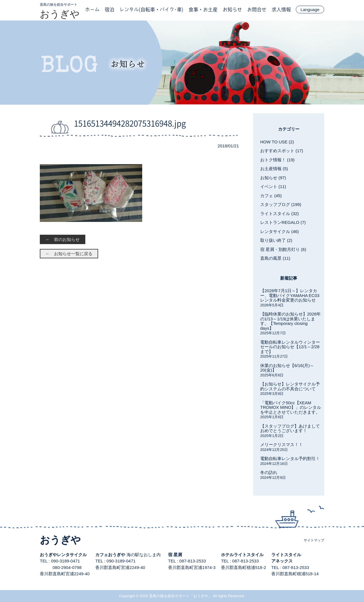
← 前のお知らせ (63, 239)
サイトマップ (314, 540)
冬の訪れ (269, 472)
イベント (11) (273, 186)
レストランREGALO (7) (283, 222)
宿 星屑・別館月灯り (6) (283, 249)
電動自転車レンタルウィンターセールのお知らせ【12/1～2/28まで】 (290, 347)
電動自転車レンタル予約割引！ (290, 458)
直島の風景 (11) (275, 258)
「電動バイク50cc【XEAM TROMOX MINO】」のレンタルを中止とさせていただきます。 (291, 407)
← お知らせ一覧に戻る (69, 254)
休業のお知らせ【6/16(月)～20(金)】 (287, 368)
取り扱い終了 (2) (276, 240)
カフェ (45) (271, 196)
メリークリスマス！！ (282, 445)
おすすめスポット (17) (282, 151)
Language (310, 10)
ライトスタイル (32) (280, 214)
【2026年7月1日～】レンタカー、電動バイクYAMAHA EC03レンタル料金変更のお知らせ (290, 295)
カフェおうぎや (110, 555)
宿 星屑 (175, 555)
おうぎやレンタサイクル (63, 555)
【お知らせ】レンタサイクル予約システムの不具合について (290, 386)
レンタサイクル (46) (280, 231)
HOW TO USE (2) (277, 142)
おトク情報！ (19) (277, 160)
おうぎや (60, 14)
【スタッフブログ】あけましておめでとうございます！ (290, 428)
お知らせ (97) (273, 178)
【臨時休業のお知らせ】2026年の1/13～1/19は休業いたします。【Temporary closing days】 (290, 321)
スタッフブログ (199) (281, 204)
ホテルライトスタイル (242, 555)
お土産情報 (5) (274, 169)
